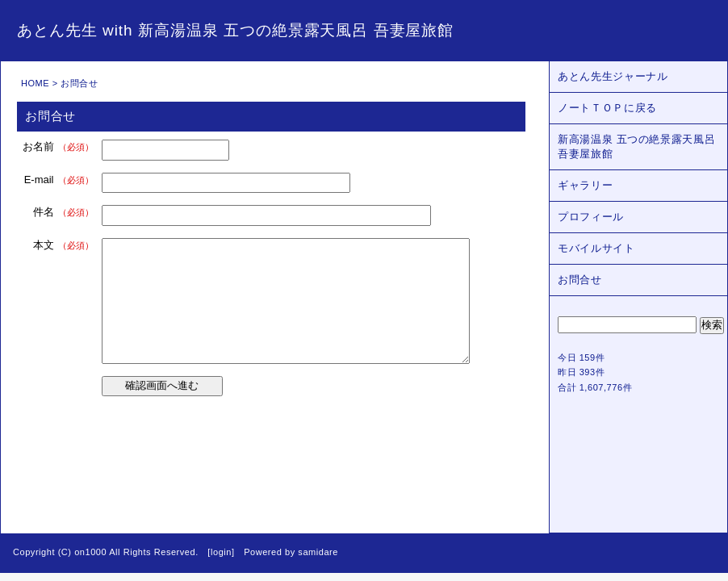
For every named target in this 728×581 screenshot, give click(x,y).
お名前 (58, 146)
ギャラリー (585, 185)
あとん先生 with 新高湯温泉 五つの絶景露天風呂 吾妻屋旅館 (235, 30)
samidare (318, 552)
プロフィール (591, 217)
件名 (63, 212)
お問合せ (580, 280)
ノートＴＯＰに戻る (607, 108)
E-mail (59, 180)
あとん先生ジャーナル (613, 76)
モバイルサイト (596, 248)
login (221, 552)
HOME (35, 83)
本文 (63, 245)
